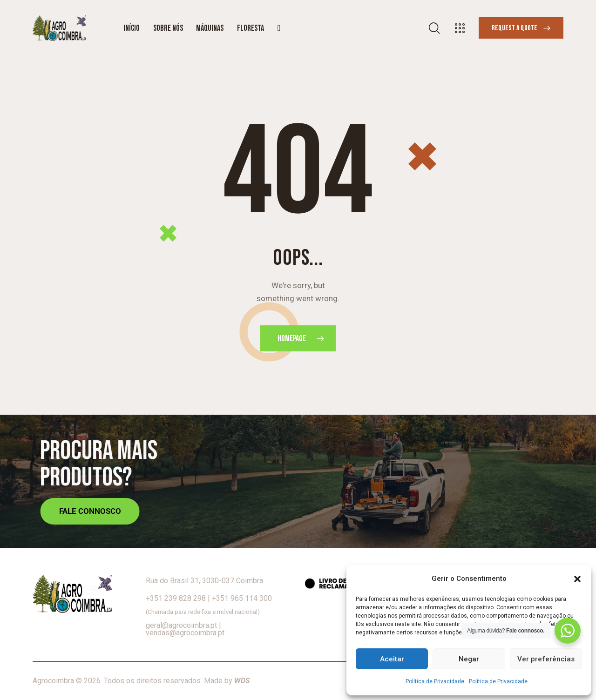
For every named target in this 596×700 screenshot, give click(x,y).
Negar (469, 659)
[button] (577, 579)
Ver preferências (546, 659)
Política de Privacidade (435, 681)
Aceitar (392, 659)
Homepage (292, 339)
